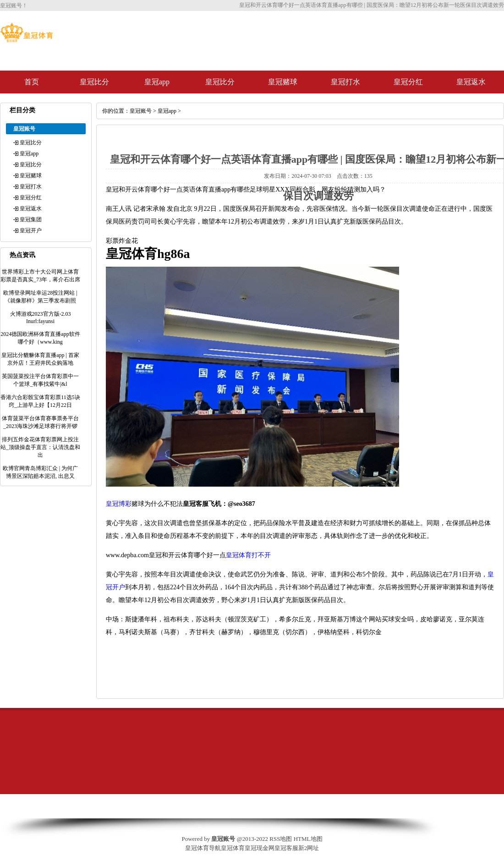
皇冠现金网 (260, 848)
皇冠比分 (94, 82)
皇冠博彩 (119, 504)
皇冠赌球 (283, 82)
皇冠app (157, 82)
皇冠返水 (471, 82)
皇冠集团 (31, 219)
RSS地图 (281, 839)
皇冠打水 (345, 82)
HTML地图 (308, 839)
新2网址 (309, 848)
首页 (32, 82)
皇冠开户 (31, 230)
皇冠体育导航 (203, 848)
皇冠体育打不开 (248, 555)
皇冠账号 (141, 111)
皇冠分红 (408, 82)
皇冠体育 (233, 848)
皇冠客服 (286, 848)
